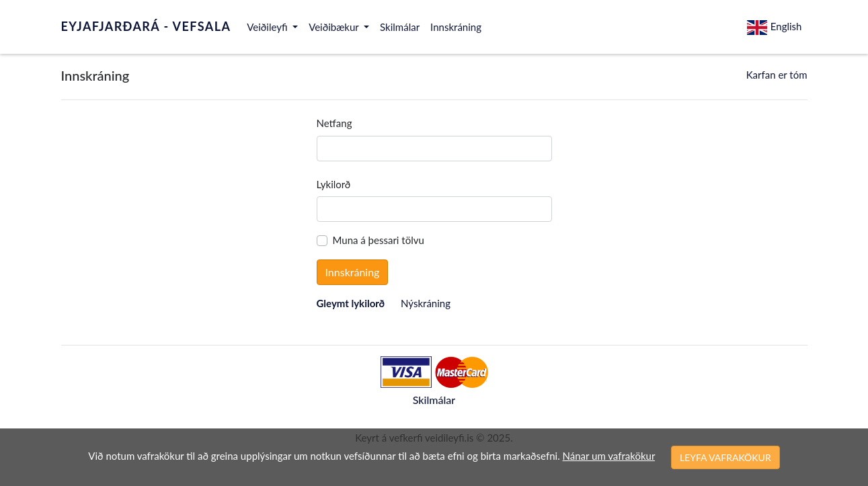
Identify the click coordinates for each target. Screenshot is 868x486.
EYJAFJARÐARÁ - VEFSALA (146, 26)
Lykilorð (334, 184)
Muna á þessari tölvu (379, 240)
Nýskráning (426, 303)
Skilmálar (400, 27)
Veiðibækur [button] (335, 27)
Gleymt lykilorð (351, 303)
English (775, 28)
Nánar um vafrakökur (609, 456)
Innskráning (456, 27)
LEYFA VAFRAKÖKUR (725, 457)
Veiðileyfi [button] (268, 27)
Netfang (334, 123)
